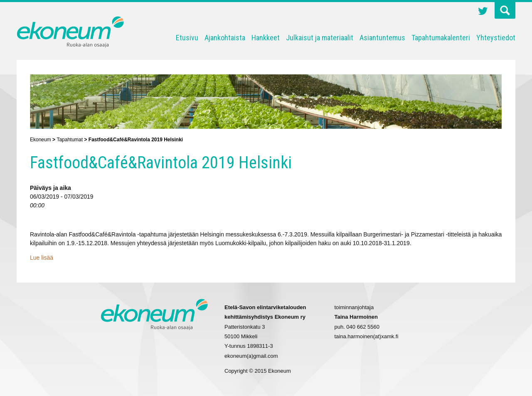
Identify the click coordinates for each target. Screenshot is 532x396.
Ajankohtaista (225, 38)
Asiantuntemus (382, 38)
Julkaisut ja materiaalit (320, 38)
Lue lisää (42, 258)
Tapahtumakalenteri (441, 38)
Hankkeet (266, 38)
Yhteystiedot (496, 38)
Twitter (483, 12)
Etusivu (187, 38)
